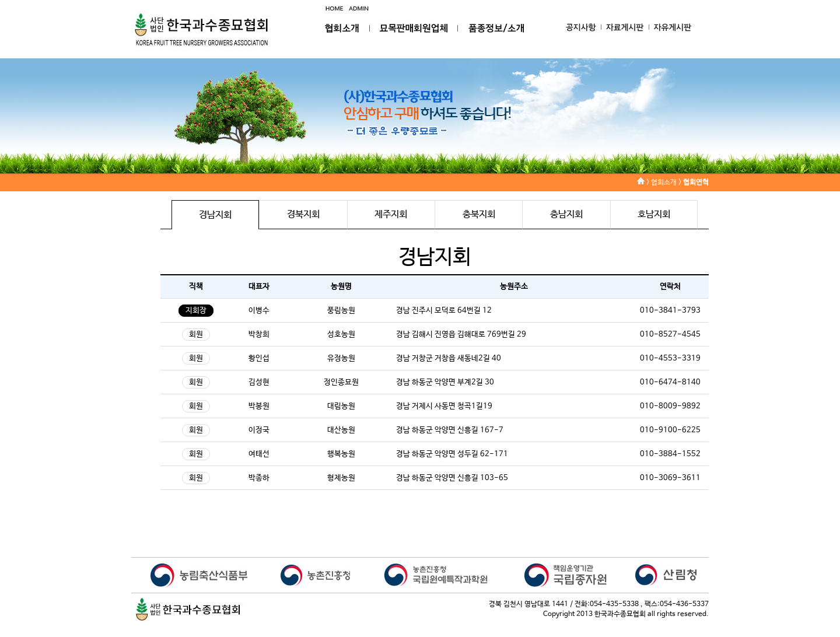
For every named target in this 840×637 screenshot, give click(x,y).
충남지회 (566, 214)
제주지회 (391, 214)
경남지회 (215, 215)
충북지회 (479, 214)
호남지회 (654, 214)
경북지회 (303, 214)
